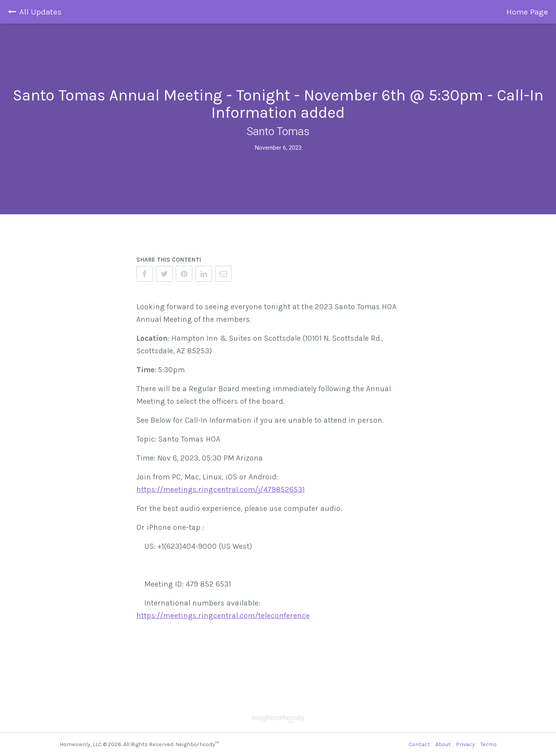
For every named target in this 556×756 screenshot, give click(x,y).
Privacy (465, 744)
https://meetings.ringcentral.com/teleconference (223, 616)
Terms (489, 744)
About (443, 744)
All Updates (35, 12)
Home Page (527, 12)
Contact (419, 744)
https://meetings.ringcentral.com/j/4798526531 (220, 489)
